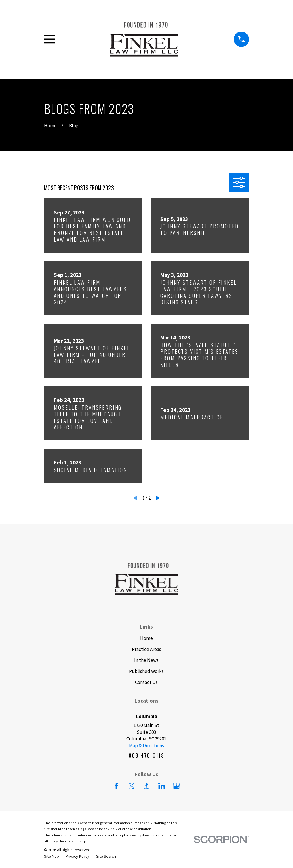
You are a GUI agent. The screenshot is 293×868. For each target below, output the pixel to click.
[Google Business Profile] (177, 786)
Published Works (146, 671)
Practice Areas (146, 649)
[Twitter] (132, 786)
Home (146, 638)
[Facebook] (116, 786)
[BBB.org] (146, 786)
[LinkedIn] (162, 786)
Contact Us (146, 682)
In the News (146, 660)
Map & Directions (146, 746)
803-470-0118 (146, 755)
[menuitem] (52, 857)
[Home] (144, 39)
